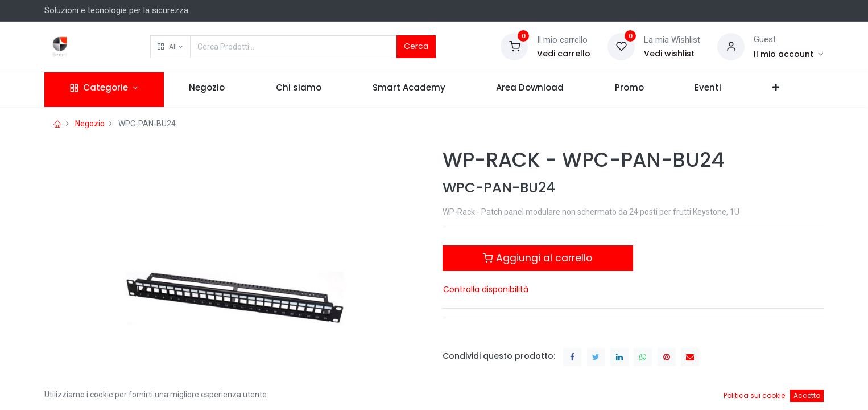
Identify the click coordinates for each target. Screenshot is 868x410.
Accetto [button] (807, 395)
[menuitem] (207, 90)
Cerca (416, 46)
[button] (170, 47)
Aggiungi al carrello (538, 258)
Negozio (90, 124)
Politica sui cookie (754, 395)
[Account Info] (789, 54)
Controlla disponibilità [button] (486, 289)
